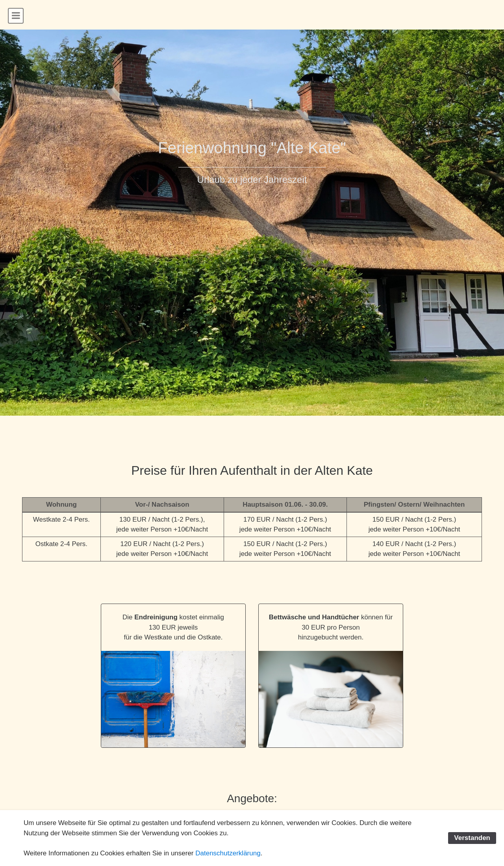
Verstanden (472, 838)
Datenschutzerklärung (228, 853)
